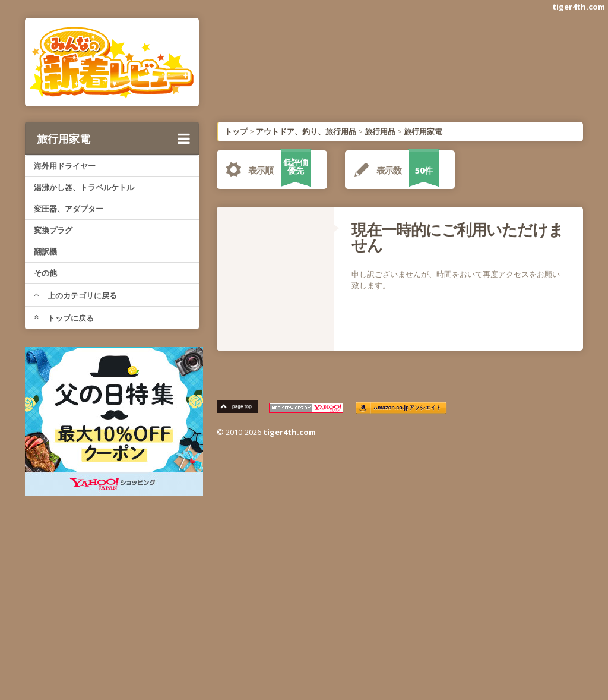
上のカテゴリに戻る (75, 295)
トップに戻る (64, 318)
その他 (45, 273)
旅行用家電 (113, 138)
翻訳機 (45, 251)
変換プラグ (53, 230)
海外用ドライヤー (65, 166)
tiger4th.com (579, 7)
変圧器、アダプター (69, 209)
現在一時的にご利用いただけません (457, 237)
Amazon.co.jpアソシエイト (407, 408)
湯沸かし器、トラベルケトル (84, 187)
